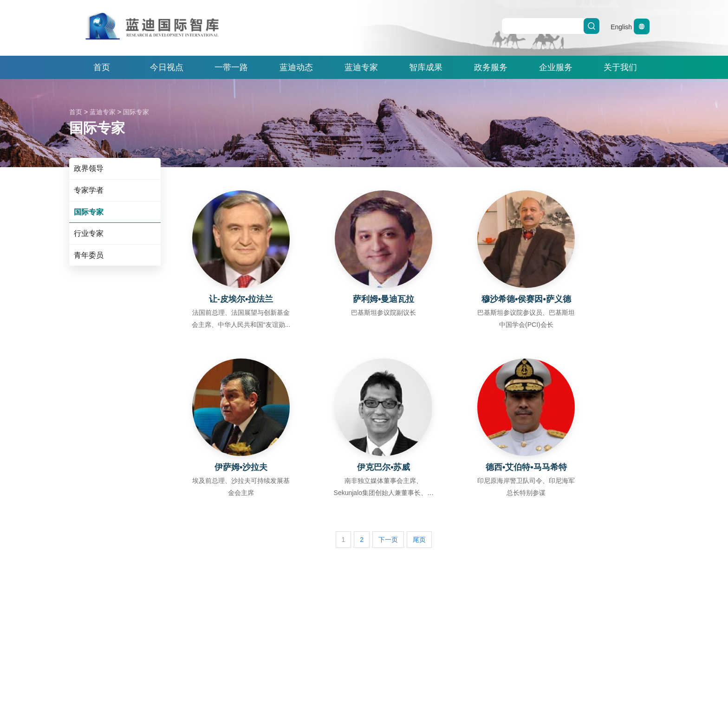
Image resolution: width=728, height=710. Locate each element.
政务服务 (491, 67)
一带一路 (231, 67)
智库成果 (426, 67)
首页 (102, 67)
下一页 (388, 540)
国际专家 (136, 112)
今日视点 (167, 67)
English (630, 27)
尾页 (419, 540)
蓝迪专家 (361, 67)
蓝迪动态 (296, 67)
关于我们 (620, 67)
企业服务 (556, 67)
